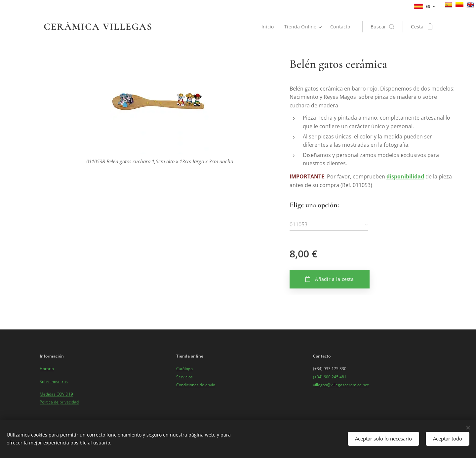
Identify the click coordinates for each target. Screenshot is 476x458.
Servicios (184, 377)
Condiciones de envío (196, 384)
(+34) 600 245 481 (330, 377)
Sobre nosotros (54, 381)
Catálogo (184, 369)
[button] (383, 27)
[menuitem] (269, 27)
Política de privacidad (59, 402)
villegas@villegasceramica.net (341, 384)
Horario (47, 369)
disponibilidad (405, 176)
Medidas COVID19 (56, 394)
